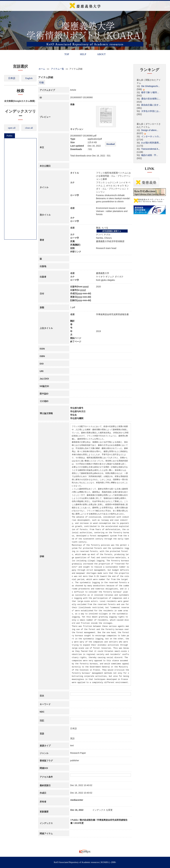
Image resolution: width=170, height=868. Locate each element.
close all (29, 128)
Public (9, 136)
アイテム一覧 (57, 69)
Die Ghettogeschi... (150, 86)
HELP (83, 54)
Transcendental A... (151, 149)
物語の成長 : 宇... (150, 155)
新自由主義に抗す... (151, 105)
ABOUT (101, 54)
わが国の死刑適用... (151, 143)
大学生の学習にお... (151, 111)
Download (111, 144)
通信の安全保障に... (151, 99)
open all (12, 128)
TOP (67, 54)
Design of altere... (150, 130)
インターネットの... (151, 136)
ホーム (42, 69)
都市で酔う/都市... (150, 92)
